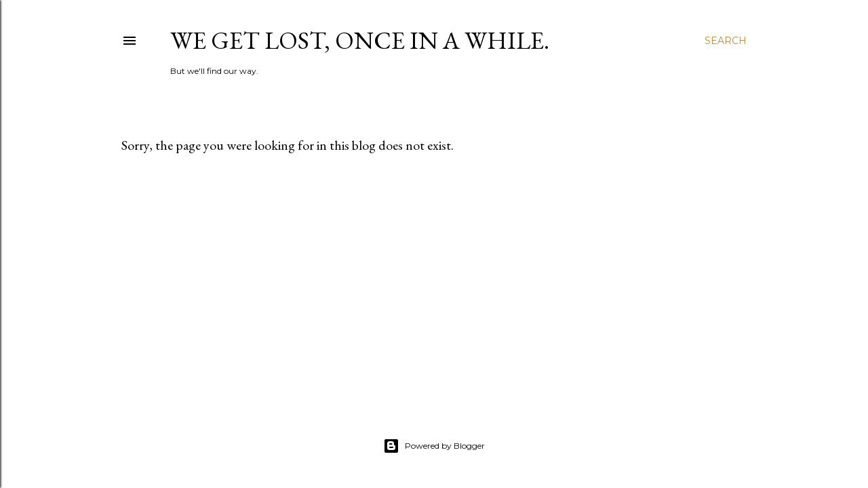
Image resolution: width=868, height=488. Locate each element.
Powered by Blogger (434, 446)
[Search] (726, 41)
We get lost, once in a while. (360, 40)
